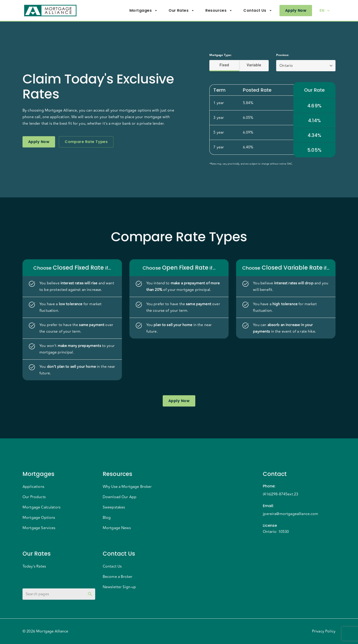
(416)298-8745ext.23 (281, 494)
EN (325, 11)
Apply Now (296, 11)
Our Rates (181, 11)
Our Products (34, 497)
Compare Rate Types (86, 142)
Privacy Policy (324, 631)
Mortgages (143, 11)
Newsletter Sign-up (119, 587)
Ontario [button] (286, 66)
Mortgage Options (39, 518)
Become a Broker (118, 577)
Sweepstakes (114, 507)
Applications (33, 487)
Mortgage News (117, 528)
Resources (219, 11)
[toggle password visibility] (90, 594)
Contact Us (258, 11)
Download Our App (120, 497)
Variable (254, 65)
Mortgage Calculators (41, 507)
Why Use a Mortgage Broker (127, 487)
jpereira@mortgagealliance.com (290, 514)
